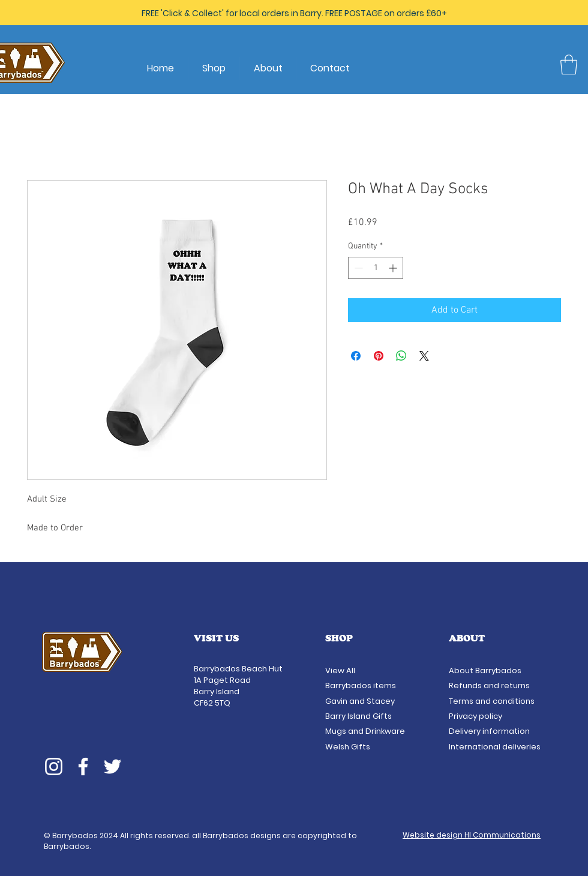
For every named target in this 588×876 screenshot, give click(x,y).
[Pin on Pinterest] (379, 356)
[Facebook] (83, 766)
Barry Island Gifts (358, 716)
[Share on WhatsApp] (401, 356)
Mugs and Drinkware (365, 731)
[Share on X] (424, 356)
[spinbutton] (376, 268)
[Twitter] (112, 766)
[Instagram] (54, 766)
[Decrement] (357, 268)
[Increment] (394, 268)
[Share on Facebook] (356, 356)
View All (341, 670)
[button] (569, 64)
